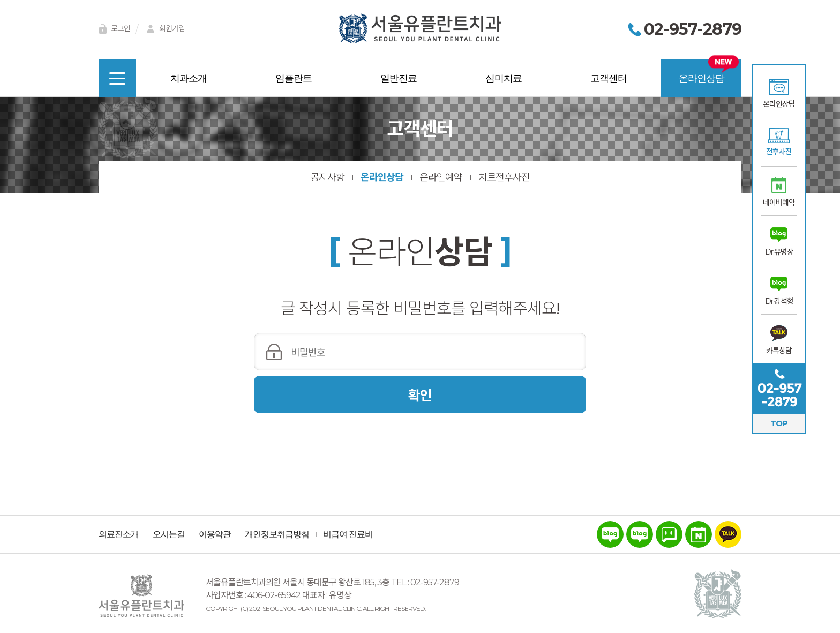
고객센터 (609, 78)
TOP (779, 423)
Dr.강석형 (779, 301)
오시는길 (169, 534)
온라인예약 (441, 177)
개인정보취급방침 (277, 534)
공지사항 (327, 177)
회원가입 (164, 29)
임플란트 (294, 78)
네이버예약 (779, 203)
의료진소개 (119, 534)
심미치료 (504, 78)
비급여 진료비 (348, 534)
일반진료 (399, 78)
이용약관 (215, 534)
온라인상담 (779, 104)
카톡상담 (779, 351)
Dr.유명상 (779, 252)
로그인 (112, 29)
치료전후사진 (504, 177)
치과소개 (189, 78)
